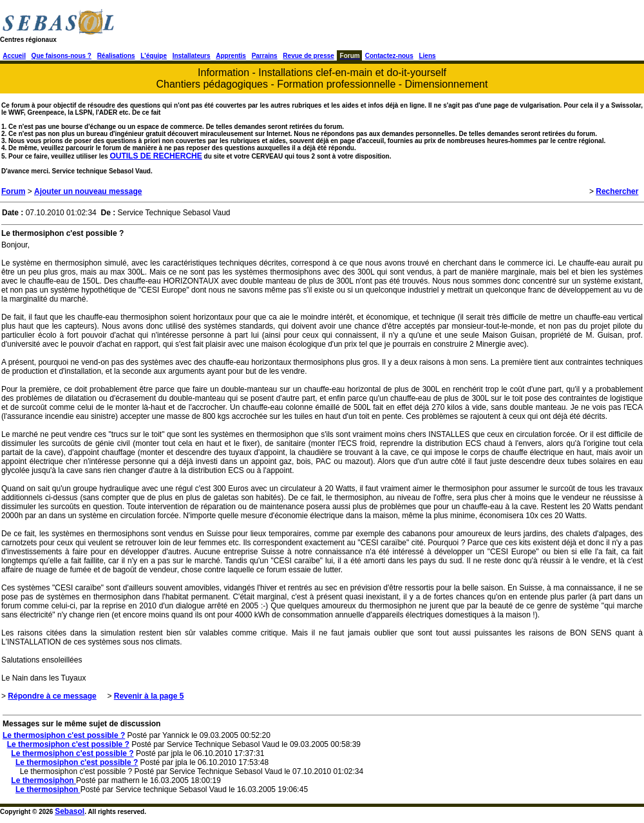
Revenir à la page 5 (149, 696)
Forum (13, 191)
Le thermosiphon (43, 780)
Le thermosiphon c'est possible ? (64, 735)
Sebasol (70, 811)
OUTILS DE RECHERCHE (156, 156)
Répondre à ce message (52, 696)
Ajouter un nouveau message (88, 191)
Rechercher (617, 191)
